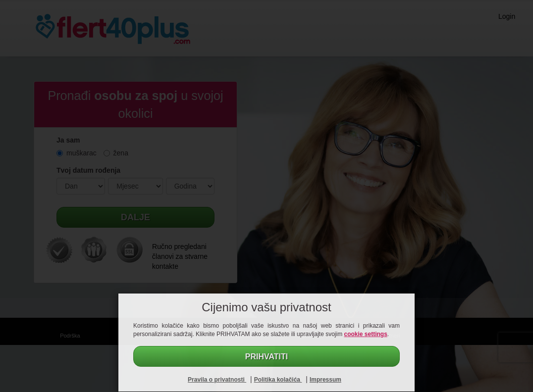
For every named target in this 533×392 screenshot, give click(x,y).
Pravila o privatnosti (217, 380)
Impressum (325, 380)
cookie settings (366, 334)
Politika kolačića (278, 380)
